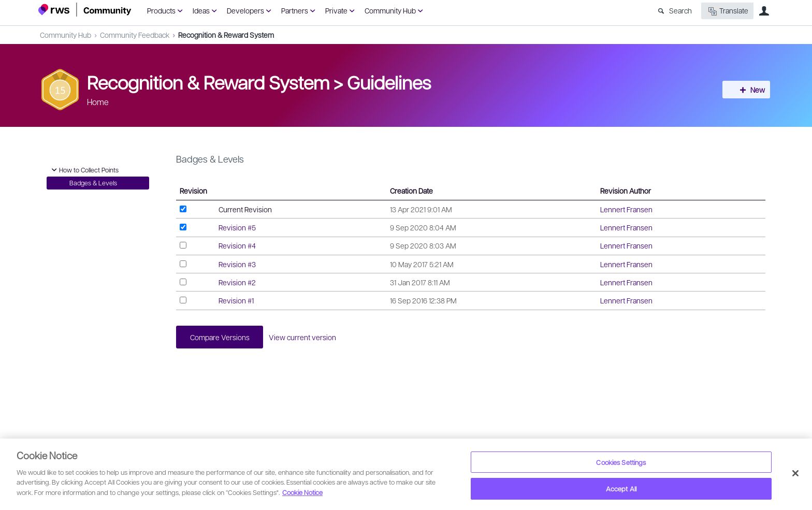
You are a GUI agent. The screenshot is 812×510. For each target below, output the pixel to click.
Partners (295, 10)
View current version (307, 338)
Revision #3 (237, 264)
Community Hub (390, 10)
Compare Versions (221, 338)
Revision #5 (237, 227)
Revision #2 (237, 282)
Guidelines (389, 82)
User (764, 11)
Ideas (201, 10)
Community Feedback (135, 35)
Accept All (621, 489)
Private (336, 10)
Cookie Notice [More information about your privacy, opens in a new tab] (302, 492)
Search (680, 10)
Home (98, 102)
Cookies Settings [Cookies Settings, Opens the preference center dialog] (621, 462)
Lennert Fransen (626, 209)
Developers (245, 10)
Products (161, 10)
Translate (727, 11)
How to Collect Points (84, 170)
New (750, 90)
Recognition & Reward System (226, 35)
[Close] (795, 473)
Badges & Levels (93, 183)
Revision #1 (236, 300)
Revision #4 (237, 245)
